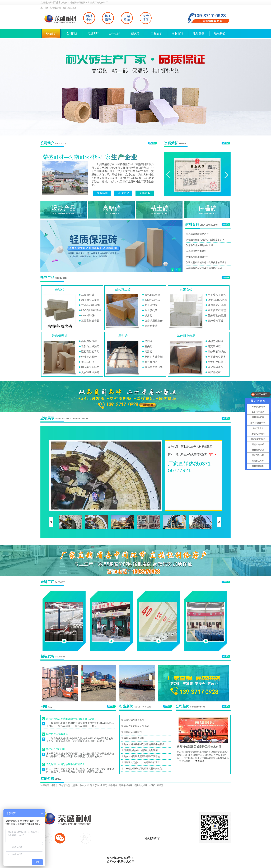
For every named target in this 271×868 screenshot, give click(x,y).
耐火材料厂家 (152, 838)
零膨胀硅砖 (214, 372)
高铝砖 (60, 289)
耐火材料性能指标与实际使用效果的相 (207, 262)
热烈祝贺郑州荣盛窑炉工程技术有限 (199, 747)
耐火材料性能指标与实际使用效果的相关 (144, 744)
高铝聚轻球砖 (89, 341)
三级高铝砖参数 (90, 321)
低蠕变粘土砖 (152, 300)
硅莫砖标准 (214, 346)
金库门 (104, 785)
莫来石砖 (186, 289)
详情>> (212, 454)
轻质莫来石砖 (89, 357)
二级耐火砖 (88, 295)
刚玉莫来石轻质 (90, 367)
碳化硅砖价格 (216, 367)
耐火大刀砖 (151, 362)
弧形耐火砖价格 (154, 367)
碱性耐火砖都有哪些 (57, 734)
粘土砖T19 (151, 305)
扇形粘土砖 (151, 326)
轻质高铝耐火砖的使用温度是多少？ (206, 240)
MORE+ (152, 143)
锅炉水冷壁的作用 (56, 749)
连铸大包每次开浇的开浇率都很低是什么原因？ (72, 719)
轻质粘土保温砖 (90, 346)
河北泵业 (95, 785)
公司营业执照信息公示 (121, 862)
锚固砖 (148, 341)
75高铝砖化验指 (90, 305)
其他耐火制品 (186, 336)
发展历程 (102, 193)
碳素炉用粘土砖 (154, 321)
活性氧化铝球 (141, 785)
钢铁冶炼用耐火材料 (198, 257)
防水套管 (84, 785)
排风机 (152, 785)
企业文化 (123, 193)
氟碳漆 (160, 785)
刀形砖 (148, 351)
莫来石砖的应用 (217, 315)
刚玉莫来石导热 (217, 295)
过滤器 (54, 785)
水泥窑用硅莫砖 (217, 362)
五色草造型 (65, 785)
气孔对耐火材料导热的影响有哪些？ (66, 764)
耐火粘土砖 (123, 289)
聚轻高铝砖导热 (90, 351)
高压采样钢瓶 (126, 785)
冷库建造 (45, 785)
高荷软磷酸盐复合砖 (198, 234)
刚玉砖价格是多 (217, 357)
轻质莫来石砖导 (217, 305)
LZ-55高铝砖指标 (91, 310)
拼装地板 (113, 785)
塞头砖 (148, 346)
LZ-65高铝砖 (88, 315)
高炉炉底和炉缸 (217, 351)
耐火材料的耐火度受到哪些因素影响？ (143, 756)
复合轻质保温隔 (90, 372)
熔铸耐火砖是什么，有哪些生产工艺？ (143, 762)
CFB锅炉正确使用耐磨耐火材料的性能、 (144, 768)
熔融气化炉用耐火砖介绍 (201, 245)
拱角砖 (148, 315)
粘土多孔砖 (151, 310)
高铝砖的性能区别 (197, 251)
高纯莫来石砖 (216, 321)
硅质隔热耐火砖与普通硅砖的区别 (205, 268)
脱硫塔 (75, 785)
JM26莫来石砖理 (217, 300)
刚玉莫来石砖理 (217, 310)
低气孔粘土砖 (152, 295)
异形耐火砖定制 (154, 357)
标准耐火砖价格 (90, 300)
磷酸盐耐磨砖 (216, 341)
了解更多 (145, 193)
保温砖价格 (88, 362)
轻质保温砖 (60, 336)
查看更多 (200, 761)
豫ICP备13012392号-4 (120, 858)
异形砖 (123, 336)
